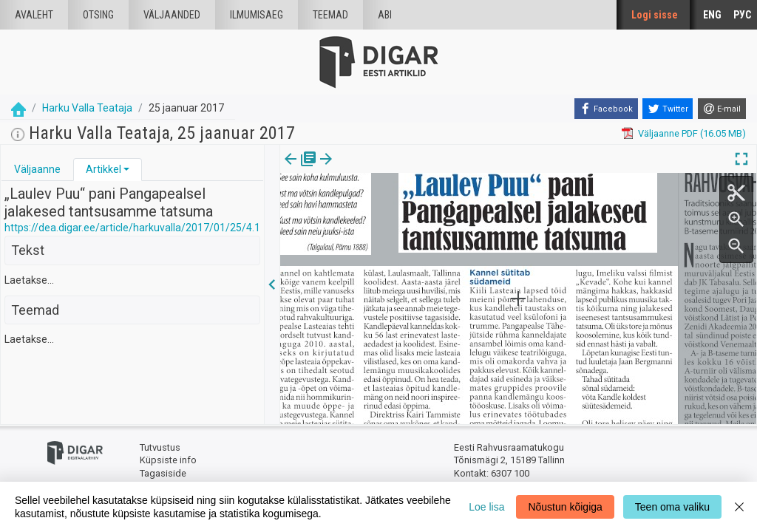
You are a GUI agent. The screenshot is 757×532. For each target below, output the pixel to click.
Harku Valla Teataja (87, 108)
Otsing (98, 15)
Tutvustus (160, 447)
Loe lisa (486, 507)
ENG (712, 15)
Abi (385, 15)
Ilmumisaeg (257, 15)
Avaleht (34, 15)
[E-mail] (722, 109)
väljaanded (172, 15)
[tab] (37, 170)
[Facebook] (606, 109)
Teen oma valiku (672, 507)
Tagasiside (163, 473)
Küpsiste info (168, 460)
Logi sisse (655, 15)
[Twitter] (668, 109)
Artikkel (103, 169)
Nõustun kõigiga (565, 507)
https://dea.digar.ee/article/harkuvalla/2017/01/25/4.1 (132, 228)
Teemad (330, 15)
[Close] (739, 507)
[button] (126, 169)
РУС (742, 15)
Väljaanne (37, 169)
